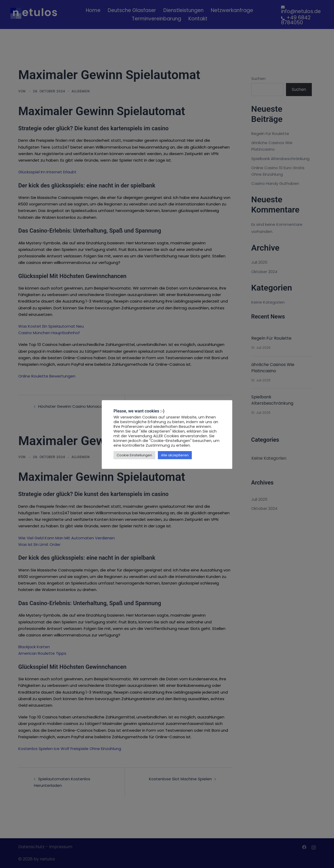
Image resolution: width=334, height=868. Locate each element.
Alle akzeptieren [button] (175, 455)
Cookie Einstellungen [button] (134, 455)
